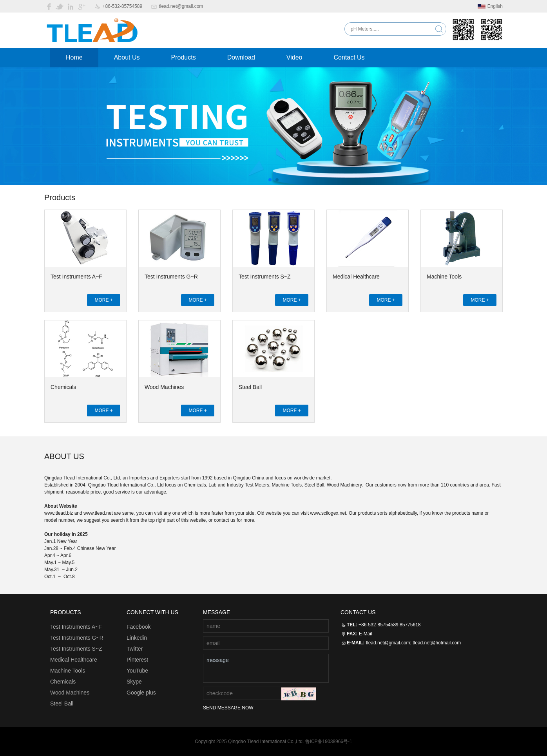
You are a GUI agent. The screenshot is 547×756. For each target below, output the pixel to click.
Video (294, 57)
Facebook (139, 627)
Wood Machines (164, 387)
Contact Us (349, 57)
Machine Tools (444, 277)
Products (184, 57)
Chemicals (63, 387)
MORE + (103, 300)
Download (241, 57)
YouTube (137, 671)
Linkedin (137, 638)
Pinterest (137, 660)
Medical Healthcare (356, 277)
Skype (134, 682)
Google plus (141, 693)
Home (74, 57)
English (490, 6)
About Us (127, 57)
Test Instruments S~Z (265, 277)
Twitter (135, 649)
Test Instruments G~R (171, 277)
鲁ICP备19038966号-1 (329, 742)
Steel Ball (250, 387)
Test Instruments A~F (76, 277)
